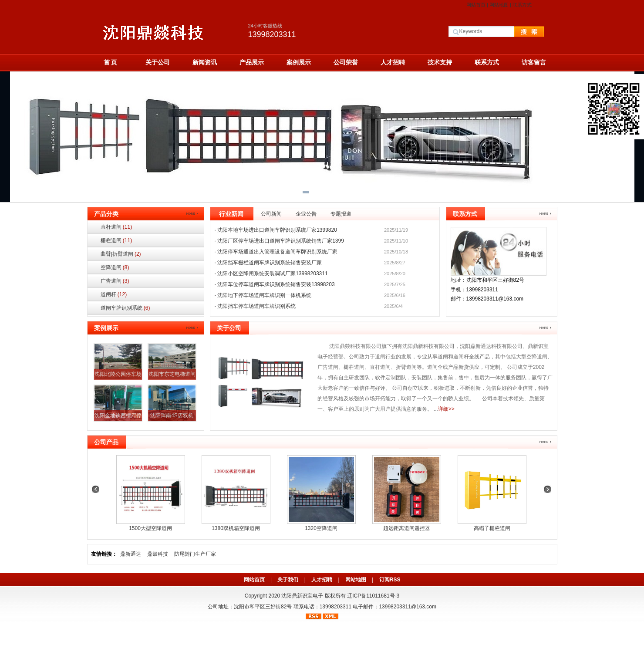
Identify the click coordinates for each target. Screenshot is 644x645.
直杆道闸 (116, 227)
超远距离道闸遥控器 (407, 528)
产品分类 (106, 214)
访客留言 (534, 62)
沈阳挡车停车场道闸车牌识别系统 (256, 306)
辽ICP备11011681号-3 (373, 596)
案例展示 (299, 62)
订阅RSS (390, 580)
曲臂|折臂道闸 (121, 254)
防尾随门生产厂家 (195, 554)
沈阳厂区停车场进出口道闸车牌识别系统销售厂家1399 (281, 241)
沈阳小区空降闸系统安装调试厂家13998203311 (272, 274)
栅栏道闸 (116, 240)
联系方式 (522, 5)
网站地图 (499, 5)
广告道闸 (115, 281)
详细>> (446, 409)
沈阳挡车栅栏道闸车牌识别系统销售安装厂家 (270, 263)
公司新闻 (271, 214)
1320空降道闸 (321, 528)
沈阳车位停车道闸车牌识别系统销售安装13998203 (276, 284)
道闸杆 (114, 294)
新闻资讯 (205, 62)
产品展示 (252, 62)
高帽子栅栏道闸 (492, 528)
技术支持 (440, 62)
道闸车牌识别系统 (125, 308)
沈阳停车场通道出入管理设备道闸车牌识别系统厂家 (277, 252)
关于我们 (288, 580)
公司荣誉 (346, 62)
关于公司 (158, 62)
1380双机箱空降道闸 (236, 528)
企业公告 (306, 214)
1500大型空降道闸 (150, 528)
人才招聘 (393, 62)
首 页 (111, 62)
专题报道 (341, 214)
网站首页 (476, 5)
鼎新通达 (131, 554)
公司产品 (106, 442)
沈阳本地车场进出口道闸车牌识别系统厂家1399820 (277, 230)
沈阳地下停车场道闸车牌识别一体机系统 (264, 295)
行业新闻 (231, 214)
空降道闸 (115, 267)
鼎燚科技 (158, 554)
